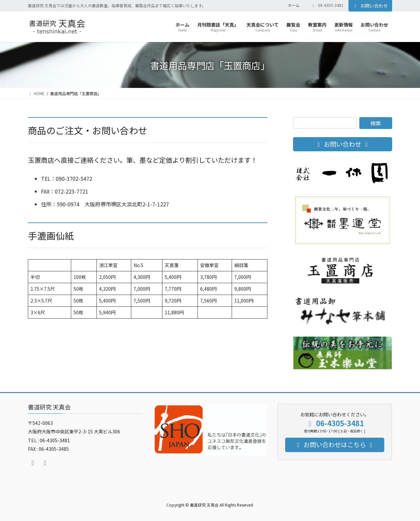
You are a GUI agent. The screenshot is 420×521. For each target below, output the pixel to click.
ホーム (294, 5)
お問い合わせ (370, 6)
